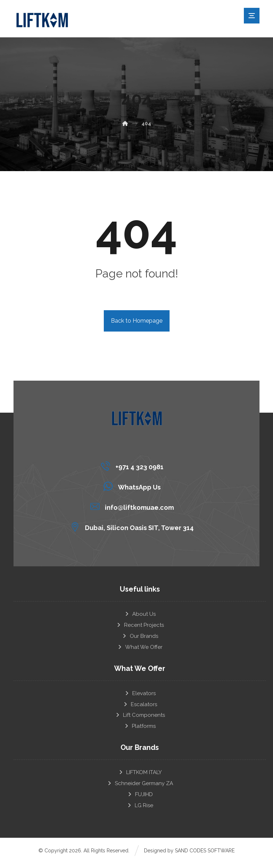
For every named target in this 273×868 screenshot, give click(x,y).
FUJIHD (140, 799)
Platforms (140, 729)
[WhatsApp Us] (134, 486)
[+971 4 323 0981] (134, 466)
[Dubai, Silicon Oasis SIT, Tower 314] (134, 527)
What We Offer (140, 649)
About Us (140, 614)
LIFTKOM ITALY (140, 776)
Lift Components (140, 718)
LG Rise (140, 810)
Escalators (140, 706)
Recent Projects (140, 626)
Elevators (140, 695)
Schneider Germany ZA (140, 787)
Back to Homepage (137, 321)
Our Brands (140, 637)
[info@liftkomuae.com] (134, 507)
